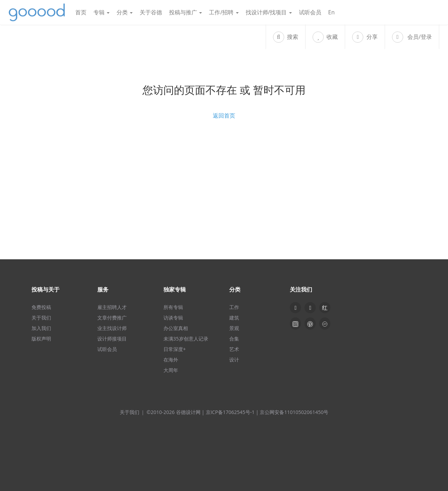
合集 (234, 339)
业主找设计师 (112, 328)
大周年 (171, 370)
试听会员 (310, 12)
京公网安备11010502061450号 (294, 412)
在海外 (171, 360)
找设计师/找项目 (269, 12)
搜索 (286, 37)
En (332, 12)
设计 (234, 360)
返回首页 (224, 115)
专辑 (101, 12)
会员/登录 (412, 37)
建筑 (234, 318)
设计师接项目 (112, 339)
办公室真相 (176, 328)
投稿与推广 (185, 12)
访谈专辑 (173, 318)
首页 (81, 12)
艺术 (234, 349)
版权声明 (41, 339)
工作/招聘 (224, 12)
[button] (310, 308)
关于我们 (41, 318)
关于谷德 (151, 12)
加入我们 (41, 328)
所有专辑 (173, 307)
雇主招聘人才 (112, 307)
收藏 (325, 37)
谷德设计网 (37, 12)
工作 (234, 307)
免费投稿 (41, 307)
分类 (125, 12)
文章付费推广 (112, 318)
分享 (365, 37)
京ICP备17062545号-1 (230, 412)
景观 (234, 328)
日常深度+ (175, 349)
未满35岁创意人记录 (186, 339)
